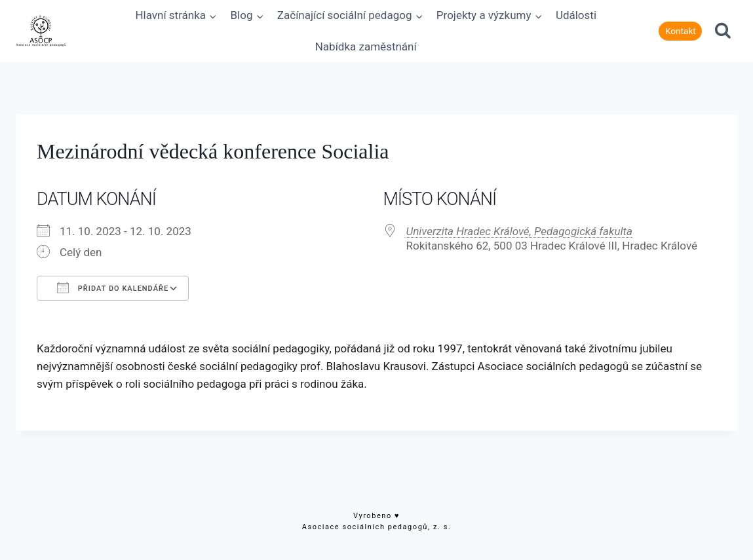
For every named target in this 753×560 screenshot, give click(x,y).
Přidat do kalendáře (113, 288)
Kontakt (681, 31)
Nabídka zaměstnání (366, 47)
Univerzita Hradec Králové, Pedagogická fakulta (519, 231)
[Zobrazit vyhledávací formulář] (723, 31)
